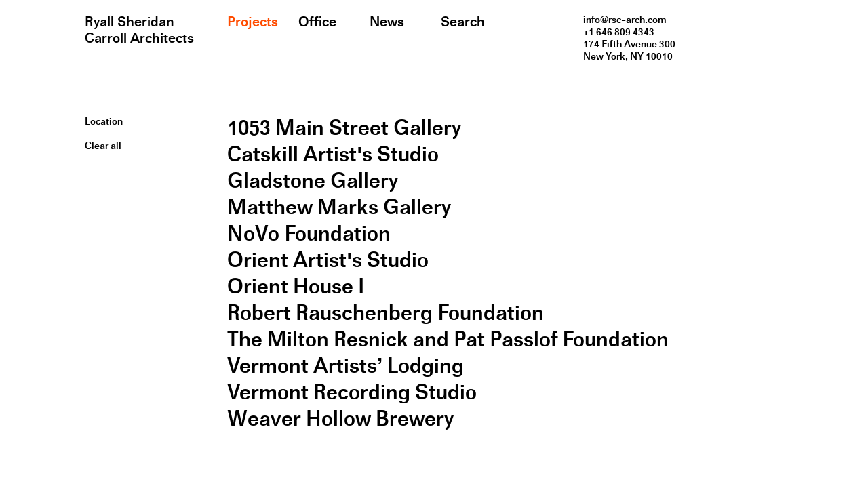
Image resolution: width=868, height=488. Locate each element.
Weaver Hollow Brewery (340, 419)
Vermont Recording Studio (352, 392)
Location (104, 121)
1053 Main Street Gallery (344, 128)
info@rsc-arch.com (625, 20)
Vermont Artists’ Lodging (346, 366)
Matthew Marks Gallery (339, 207)
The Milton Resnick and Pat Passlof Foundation (448, 339)
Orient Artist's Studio (328, 260)
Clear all (103, 146)
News (387, 22)
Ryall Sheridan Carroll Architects (139, 30)
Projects (253, 22)
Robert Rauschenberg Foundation (386, 313)
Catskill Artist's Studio (333, 154)
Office (317, 22)
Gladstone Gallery (313, 181)
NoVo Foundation (309, 233)
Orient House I (296, 286)
